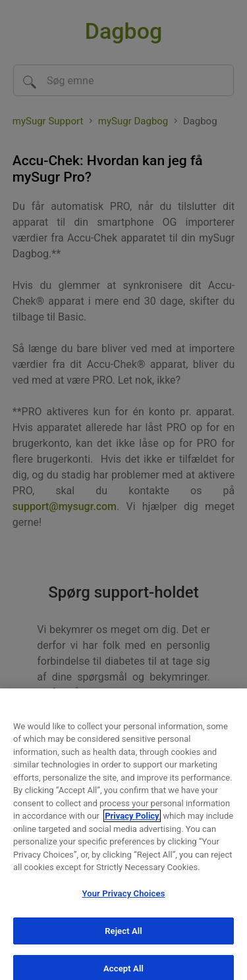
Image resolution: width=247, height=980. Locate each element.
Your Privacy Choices (124, 899)
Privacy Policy (132, 821)
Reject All (123, 936)
